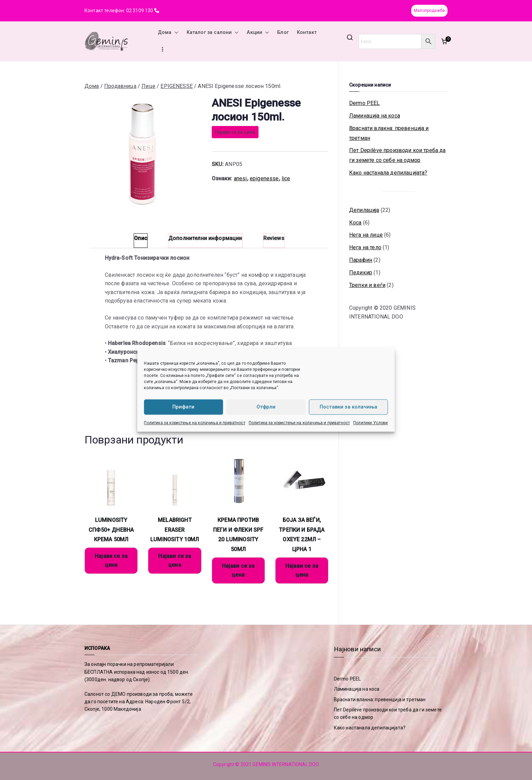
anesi (240, 178)
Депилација (364, 210)
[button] (175, 33)
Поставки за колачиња (348, 407)
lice (286, 178)
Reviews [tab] (274, 238)
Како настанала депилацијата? (388, 173)
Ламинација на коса (375, 116)
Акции (258, 33)
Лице (148, 86)
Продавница (120, 86)
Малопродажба (429, 11)
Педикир (361, 273)
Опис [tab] (141, 238)
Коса (355, 223)
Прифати (183, 407)
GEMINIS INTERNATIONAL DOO (286, 764)
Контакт (307, 32)
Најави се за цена (235, 132)
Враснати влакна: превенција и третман (389, 133)
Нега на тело (365, 247)
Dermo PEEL (365, 103)
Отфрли (266, 407)
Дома (168, 33)
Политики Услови (370, 423)
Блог (283, 32)
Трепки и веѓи (367, 285)
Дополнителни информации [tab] (205, 238)
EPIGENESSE (177, 86)
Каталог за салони (213, 33)
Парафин (361, 260)
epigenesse (264, 178)
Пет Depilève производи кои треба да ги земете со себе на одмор (397, 155)
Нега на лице (366, 235)
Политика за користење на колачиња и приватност (194, 423)
